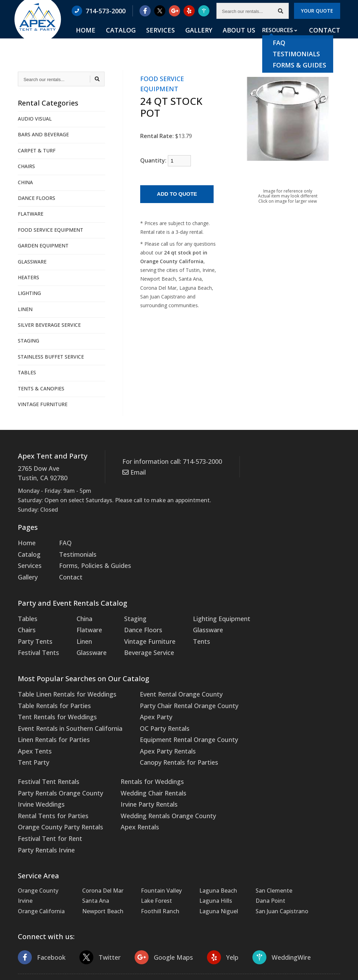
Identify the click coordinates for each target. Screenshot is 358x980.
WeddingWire (269, 908)
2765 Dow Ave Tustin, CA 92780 (40, 472)
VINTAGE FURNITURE (43, 404)
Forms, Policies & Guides (89, 561)
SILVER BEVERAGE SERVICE (49, 325)
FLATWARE (31, 214)
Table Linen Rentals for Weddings (63, 682)
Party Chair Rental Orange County (176, 692)
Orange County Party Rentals (278, 723)
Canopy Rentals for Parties (167, 743)
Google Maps (157, 908)
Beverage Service (140, 642)
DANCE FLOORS (37, 198)
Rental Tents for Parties (271, 713)
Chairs (26, 621)
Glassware (86, 642)
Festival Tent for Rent (268, 733)
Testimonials (74, 550)
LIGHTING (29, 293)
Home (125, 39)
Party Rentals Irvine (265, 743)
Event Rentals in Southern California (66, 713)
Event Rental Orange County (169, 682)
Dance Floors (135, 621)
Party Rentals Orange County (278, 692)
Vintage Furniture (141, 632)
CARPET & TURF (37, 150)
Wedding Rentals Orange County (62, 792)
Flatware (84, 621)
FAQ (62, 540)
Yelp (213, 908)
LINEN (25, 309)
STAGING (28, 341)
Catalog (153, 39)
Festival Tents (37, 642)
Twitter (96, 908)
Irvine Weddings (260, 702)
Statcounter (16, 975)
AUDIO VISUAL (35, 119)
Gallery (216, 39)
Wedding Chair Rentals (48, 771)
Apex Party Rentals (156, 733)
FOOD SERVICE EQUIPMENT (51, 230)
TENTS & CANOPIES (41, 388)
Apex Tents (33, 733)
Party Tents (33, 632)
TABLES (27, 372)
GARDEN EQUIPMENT (43, 246)
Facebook (40, 908)
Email (133, 470)
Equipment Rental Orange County (176, 723)
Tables (27, 611)
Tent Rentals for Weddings (54, 702)
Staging (128, 611)
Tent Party (32, 743)
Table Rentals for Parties (51, 692)
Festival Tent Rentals (267, 682)
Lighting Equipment (208, 611)
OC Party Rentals (154, 713)
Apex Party (146, 702)
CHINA (25, 182)
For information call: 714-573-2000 (168, 461)
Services (185, 39)
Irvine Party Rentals (44, 781)
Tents (190, 632)
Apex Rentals (35, 802)
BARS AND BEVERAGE (43, 134)
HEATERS (28, 277)
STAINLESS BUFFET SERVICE (51, 357)
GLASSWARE (32, 262)
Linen (80, 632)
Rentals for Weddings (47, 761)
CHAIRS (26, 166)
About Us (249, 39)
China (80, 611)
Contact (327, 39)
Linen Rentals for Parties (51, 723)
